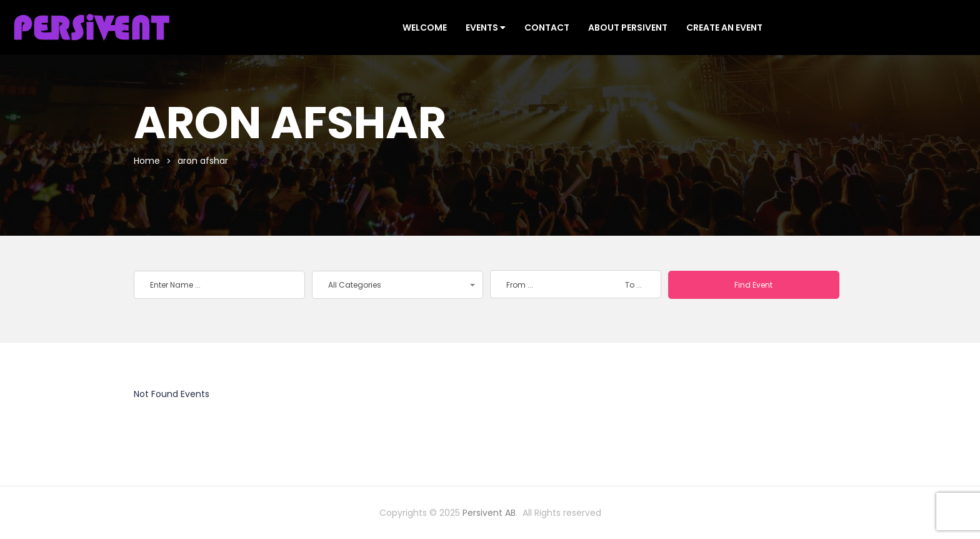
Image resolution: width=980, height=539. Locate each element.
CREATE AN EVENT (724, 28)
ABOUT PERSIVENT (628, 28)
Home (147, 161)
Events (486, 28)
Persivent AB (489, 513)
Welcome (425, 28)
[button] (397, 285)
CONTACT (547, 28)
